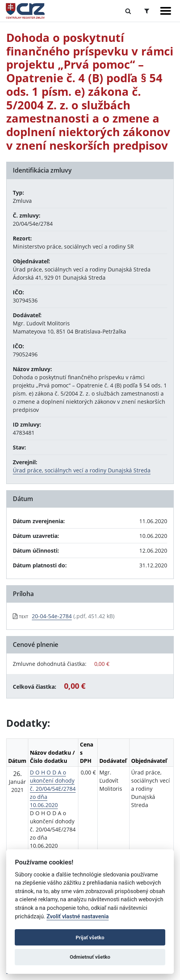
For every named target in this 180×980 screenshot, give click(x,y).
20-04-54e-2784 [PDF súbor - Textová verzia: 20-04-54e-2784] (52, 616)
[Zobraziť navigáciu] (166, 11)
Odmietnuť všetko (90, 957)
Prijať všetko (90, 938)
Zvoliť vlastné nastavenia (78, 917)
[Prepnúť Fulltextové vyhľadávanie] (128, 11)
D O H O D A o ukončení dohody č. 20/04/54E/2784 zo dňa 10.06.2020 (53, 789)
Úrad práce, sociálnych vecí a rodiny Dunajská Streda (82, 470)
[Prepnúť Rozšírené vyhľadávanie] (147, 11)
